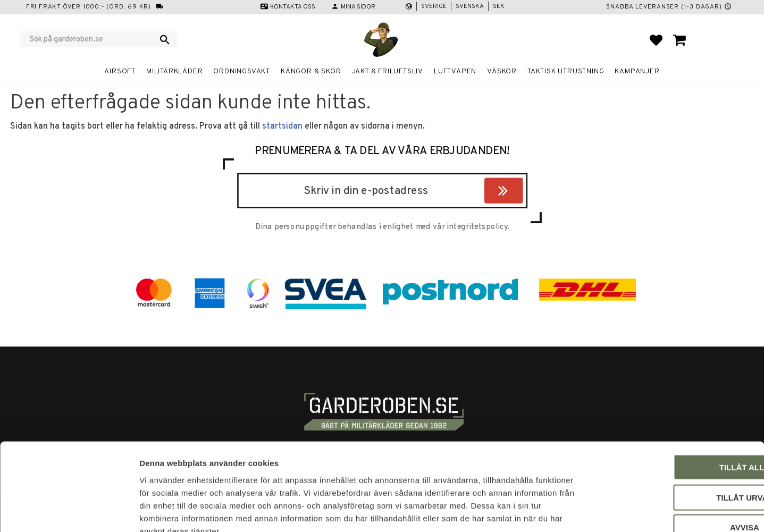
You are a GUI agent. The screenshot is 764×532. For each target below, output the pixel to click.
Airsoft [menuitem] (120, 71)
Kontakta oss (293, 7)
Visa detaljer (577, 511)
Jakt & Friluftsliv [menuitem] (388, 71)
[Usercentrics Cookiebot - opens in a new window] (69, 511)
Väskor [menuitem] (502, 71)
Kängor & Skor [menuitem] (311, 71)
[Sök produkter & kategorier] (92, 39)
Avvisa (675, 464)
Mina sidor (358, 7)
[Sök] (165, 39)
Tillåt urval (675, 434)
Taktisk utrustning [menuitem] (566, 71)
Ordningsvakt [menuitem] (242, 71)
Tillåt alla (675, 404)
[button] (656, 40)
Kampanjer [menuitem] (637, 71)
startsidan (282, 126)
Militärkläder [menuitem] (174, 71)
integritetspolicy (477, 227)
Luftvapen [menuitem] (455, 71)
